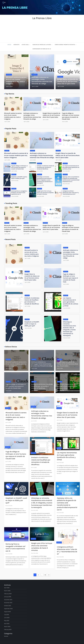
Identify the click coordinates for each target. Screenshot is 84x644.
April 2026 (7, 588)
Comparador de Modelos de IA (42, 49)
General (9, 75)
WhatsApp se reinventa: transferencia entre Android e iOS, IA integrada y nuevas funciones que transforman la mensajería (45, 180)
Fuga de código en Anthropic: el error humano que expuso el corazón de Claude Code (19, 167)
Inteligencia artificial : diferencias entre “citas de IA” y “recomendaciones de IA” (71, 193)
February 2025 (8, 630)
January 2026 (8, 597)
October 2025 (8, 606)
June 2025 (7, 618)
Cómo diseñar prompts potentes (66, 45)
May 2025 (7, 621)
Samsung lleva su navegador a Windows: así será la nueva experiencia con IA (19, 193)
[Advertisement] (42, 32)
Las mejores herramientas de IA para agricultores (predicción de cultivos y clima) (71, 167)
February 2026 (8, 594)
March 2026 (7, 591)
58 (46, 575)
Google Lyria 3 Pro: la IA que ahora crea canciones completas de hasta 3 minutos (45, 193)
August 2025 (7, 612)
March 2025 (7, 627)
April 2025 (7, 624)
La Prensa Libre (42, 18)
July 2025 (7, 615)
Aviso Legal (26, 45)
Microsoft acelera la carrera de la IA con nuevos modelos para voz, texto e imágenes (16, 155)
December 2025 (8, 600)
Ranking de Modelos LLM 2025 (43, 45)
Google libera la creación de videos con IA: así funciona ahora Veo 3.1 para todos (68, 82)
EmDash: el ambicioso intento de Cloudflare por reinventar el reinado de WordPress (45, 167)
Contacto (16, 45)
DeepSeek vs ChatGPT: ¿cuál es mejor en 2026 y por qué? (32, 324)
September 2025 (8, 609)
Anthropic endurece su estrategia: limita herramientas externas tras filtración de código (42, 155)
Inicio (9, 45)
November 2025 (8, 603)
